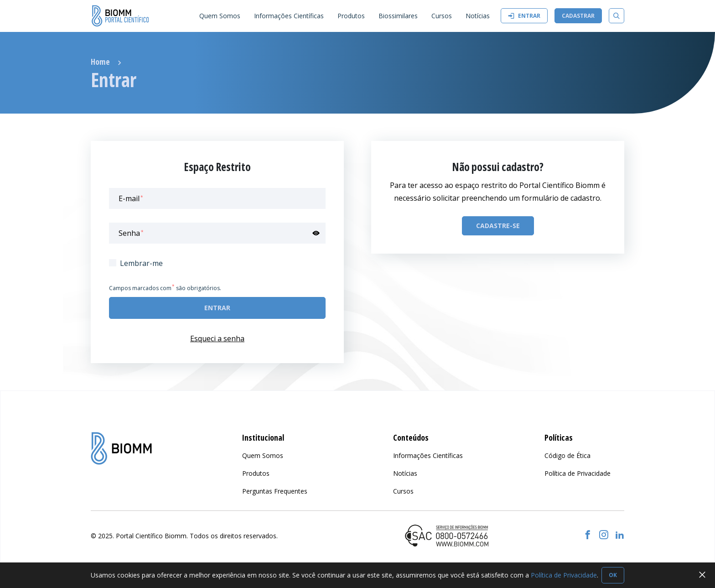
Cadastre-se (498, 226)
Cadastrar (578, 16)
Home (100, 62)
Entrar (524, 16)
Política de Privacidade (564, 575)
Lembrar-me (141, 263)
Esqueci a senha (217, 338)
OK (613, 575)
